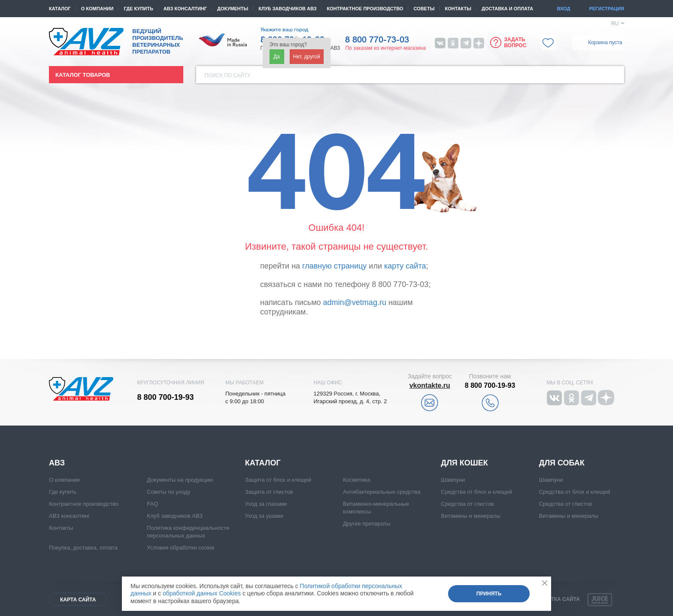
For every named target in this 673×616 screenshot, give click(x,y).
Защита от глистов (269, 492)
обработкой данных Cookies (202, 593)
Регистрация (607, 9)
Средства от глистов (467, 504)
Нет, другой (307, 57)
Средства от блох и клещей (476, 492)
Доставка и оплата (507, 9)
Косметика (356, 480)
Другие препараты (367, 524)
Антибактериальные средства (382, 492)
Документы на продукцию (180, 480)
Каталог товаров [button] (83, 75)
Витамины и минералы (470, 516)
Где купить (138, 9)
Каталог (60, 9)
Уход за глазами (266, 504)
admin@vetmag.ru (355, 302)
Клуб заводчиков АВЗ (175, 516)
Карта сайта (78, 600)
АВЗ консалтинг (185, 9)
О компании (97, 9)
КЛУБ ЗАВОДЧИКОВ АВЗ (287, 9)
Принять (489, 594)
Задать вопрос (515, 42)
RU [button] (615, 24)
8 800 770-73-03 (377, 40)
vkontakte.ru (430, 385)
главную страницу (334, 266)
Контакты (458, 9)
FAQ (152, 504)
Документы (233, 9)
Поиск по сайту (228, 75)
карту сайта (405, 266)
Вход (564, 9)
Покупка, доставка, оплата (83, 548)
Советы (424, 9)
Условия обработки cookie (180, 548)
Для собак (562, 463)
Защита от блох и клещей (278, 480)
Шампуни (453, 480)
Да (277, 57)
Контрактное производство (365, 9)
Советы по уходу (168, 492)
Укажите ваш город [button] (284, 30)
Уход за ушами (264, 516)
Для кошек (464, 463)
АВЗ (57, 463)
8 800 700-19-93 (166, 397)
